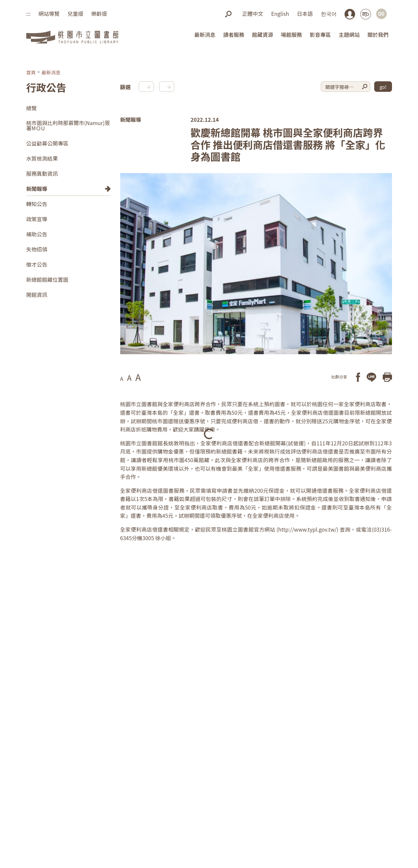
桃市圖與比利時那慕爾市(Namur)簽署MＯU (68, 125)
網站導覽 (49, 13)
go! (383, 87)
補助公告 (37, 234)
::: (28, 13)
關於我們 (378, 35)
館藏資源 (263, 35)
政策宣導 (37, 219)
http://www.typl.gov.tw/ (308, 529)
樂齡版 (99, 13)
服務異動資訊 (42, 173)
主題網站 (349, 35)
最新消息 (205, 35)
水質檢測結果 (42, 158)
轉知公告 (37, 204)
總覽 (32, 108)
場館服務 (292, 35)
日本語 (305, 13)
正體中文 (253, 13)
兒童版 (75, 13)
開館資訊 (37, 295)
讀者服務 (234, 35)
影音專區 (320, 35)
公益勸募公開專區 (47, 143)
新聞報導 (37, 189)
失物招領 (37, 249)
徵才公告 (37, 264)
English (280, 13)
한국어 (329, 13)
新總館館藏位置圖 (47, 279)
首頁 (31, 72)
